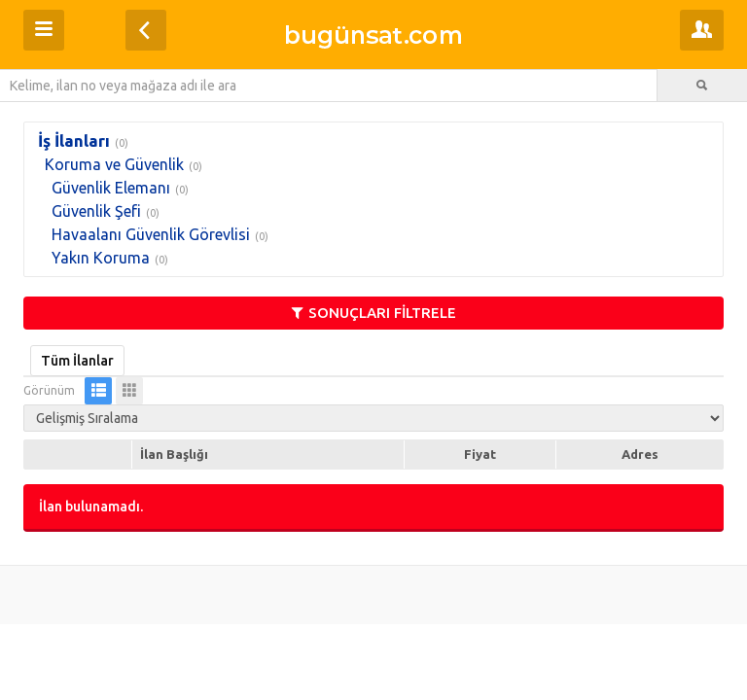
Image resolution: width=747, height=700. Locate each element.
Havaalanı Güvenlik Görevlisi (151, 234)
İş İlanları (74, 140)
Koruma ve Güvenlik (114, 164)
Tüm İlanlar (77, 361)
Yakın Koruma (101, 258)
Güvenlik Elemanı (111, 188)
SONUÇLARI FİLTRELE (374, 313)
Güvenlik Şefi (96, 211)
